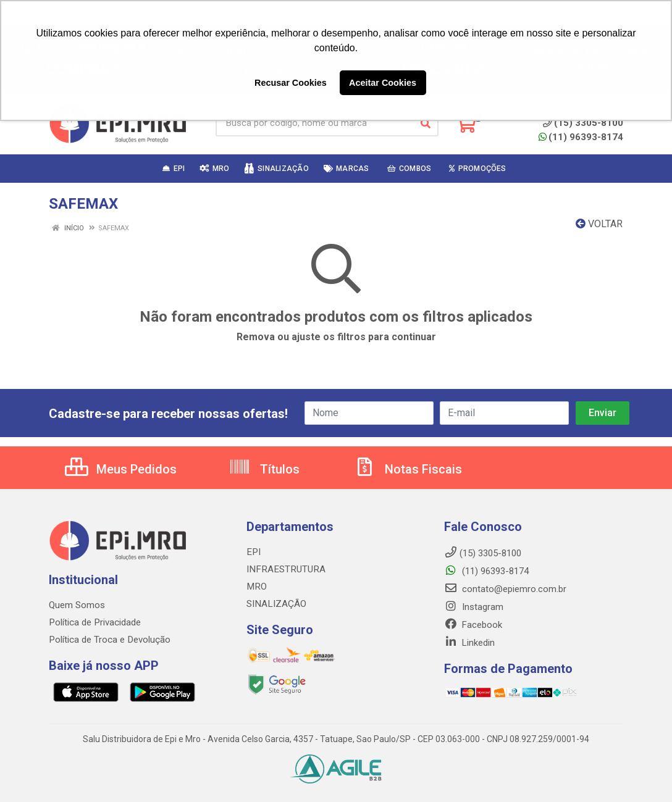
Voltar (599, 224)
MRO (256, 587)
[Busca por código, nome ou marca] (314, 123)
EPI (253, 552)
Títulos (264, 469)
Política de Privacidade (94, 622)
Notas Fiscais (408, 469)
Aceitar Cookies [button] (383, 83)
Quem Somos (77, 605)
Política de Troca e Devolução (109, 640)
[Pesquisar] (426, 123)
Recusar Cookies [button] (291, 83)
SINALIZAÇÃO (275, 604)
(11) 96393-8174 (581, 137)
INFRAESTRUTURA (284, 569)
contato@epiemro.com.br (505, 589)
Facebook (473, 625)
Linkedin (469, 643)
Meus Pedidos (121, 469)
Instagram (474, 607)
